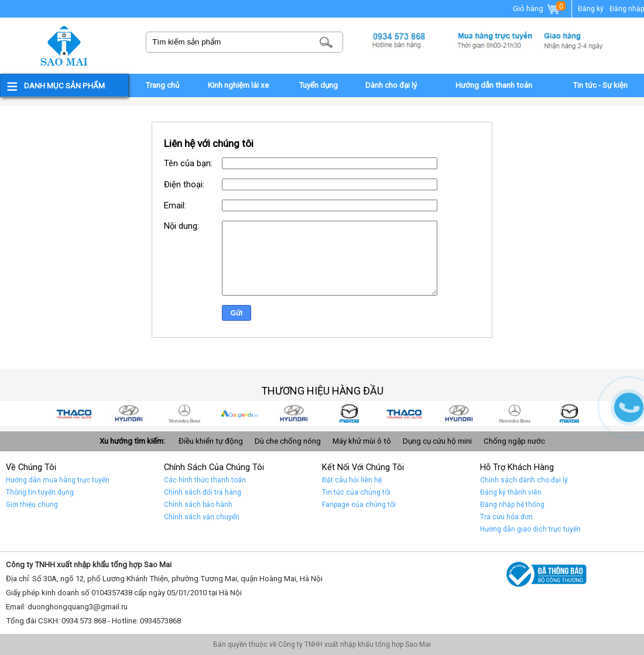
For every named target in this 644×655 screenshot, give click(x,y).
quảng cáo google (240, 413)
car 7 (185, 413)
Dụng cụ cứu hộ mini (437, 441)
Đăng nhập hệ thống (512, 505)
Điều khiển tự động (211, 441)
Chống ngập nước (514, 441)
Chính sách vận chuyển (202, 517)
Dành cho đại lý (391, 85)
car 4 (350, 413)
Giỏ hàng (537, 9)
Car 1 (515, 413)
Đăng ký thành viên (511, 492)
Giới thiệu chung (32, 505)
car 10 (570, 413)
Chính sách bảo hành (198, 505)
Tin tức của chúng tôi (356, 492)
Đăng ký (591, 9)
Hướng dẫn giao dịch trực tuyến (530, 529)
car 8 (130, 413)
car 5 (295, 413)
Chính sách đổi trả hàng (203, 492)
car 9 (75, 413)
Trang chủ (162, 85)
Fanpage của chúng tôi (359, 505)
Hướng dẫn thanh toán (494, 85)
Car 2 (460, 413)
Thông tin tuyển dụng (40, 492)
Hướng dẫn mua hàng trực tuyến (58, 480)
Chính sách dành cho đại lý (524, 480)
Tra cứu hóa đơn (506, 517)
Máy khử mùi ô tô (362, 441)
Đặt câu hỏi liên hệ (352, 480)
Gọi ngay (629, 407)
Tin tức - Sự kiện (600, 85)
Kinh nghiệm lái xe (238, 85)
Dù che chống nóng (288, 441)
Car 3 (405, 413)
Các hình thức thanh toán (205, 480)
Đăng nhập (627, 9)
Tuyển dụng (318, 85)
